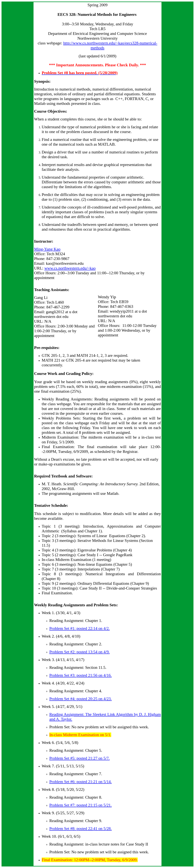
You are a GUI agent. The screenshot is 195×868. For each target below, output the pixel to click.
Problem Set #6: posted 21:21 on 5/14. (81, 782)
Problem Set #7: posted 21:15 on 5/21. (81, 805)
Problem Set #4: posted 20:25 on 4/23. (81, 699)
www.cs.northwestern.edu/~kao (70, 268)
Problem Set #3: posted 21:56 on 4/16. (81, 675)
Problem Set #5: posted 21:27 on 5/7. (80, 758)
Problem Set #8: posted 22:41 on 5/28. (81, 829)
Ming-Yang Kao (47, 249)
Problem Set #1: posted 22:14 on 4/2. (80, 628)
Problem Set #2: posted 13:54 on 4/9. (80, 652)
